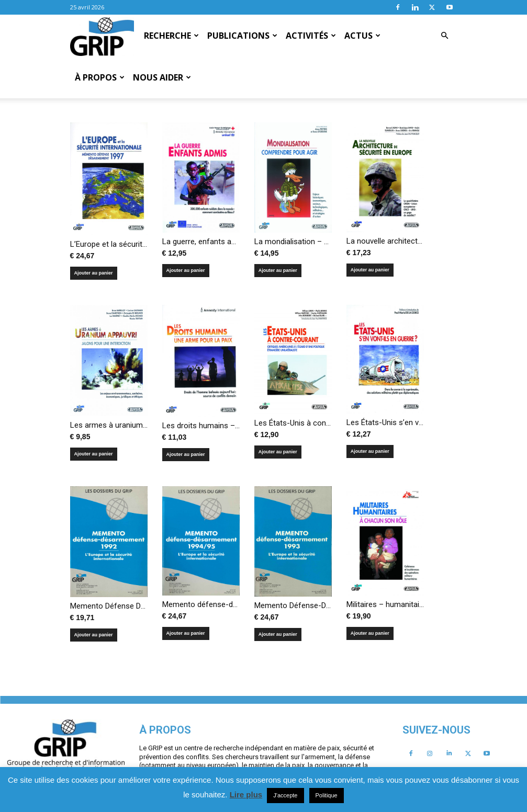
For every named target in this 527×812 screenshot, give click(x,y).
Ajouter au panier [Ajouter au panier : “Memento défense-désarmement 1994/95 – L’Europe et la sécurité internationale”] (186, 633)
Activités (311, 36)
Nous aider (162, 77)
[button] (445, 36)
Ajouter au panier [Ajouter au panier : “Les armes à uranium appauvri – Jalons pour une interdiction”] (94, 454)
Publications (242, 36)
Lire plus (246, 794)
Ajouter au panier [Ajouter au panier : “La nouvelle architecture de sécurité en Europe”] (370, 270)
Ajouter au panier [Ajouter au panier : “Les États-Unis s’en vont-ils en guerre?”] (370, 451)
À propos (100, 77)
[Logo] (102, 36)
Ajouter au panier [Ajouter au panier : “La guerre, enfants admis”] (186, 270)
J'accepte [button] (285, 795)
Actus (362, 36)
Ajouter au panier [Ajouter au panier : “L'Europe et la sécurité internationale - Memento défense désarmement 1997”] (94, 273)
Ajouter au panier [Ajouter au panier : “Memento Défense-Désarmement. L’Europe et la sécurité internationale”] (278, 634)
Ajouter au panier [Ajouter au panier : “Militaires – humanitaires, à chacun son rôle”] (370, 633)
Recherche (171, 36)
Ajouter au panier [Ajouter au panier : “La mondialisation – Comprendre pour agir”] (278, 270)
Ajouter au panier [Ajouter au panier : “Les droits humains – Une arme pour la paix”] (186, 454)
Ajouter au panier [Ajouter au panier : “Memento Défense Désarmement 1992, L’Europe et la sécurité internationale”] (94, 635)
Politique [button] (327, 795)
